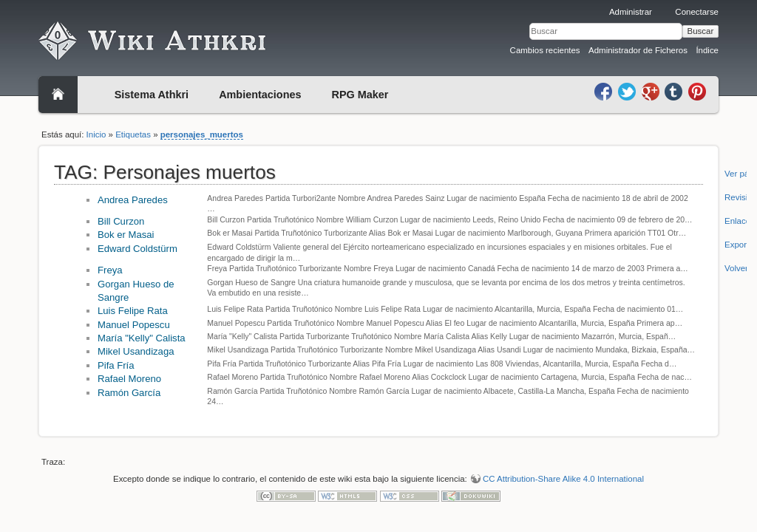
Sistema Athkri (152, 95)
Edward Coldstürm (138, 249)
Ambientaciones (260, 95)
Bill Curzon (121, 221)
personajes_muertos (202, 134)
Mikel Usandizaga (136, 351)
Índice (707, 50)
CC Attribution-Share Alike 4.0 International (563, 479)
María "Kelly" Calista (142, 338)
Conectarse (697, 12)
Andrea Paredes (133, 200)
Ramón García (129, 393)
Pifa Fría (116, 365)
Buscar (701, 31)
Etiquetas (133, 134)
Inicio (96, 134)
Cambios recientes (545, 50)
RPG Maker (360, 95)
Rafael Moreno (129, 379)
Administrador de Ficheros (638, 50)
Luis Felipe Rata (133, 311)
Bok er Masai (126, 235)
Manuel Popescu (134, 325)
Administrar (631, 12)
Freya (110, 270)
